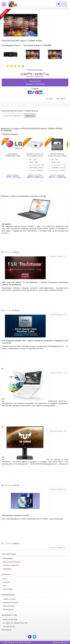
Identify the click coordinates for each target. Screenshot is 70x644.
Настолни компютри (11, 565)
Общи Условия (9, 606)
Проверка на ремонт (11, 602)
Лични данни (8, 609)
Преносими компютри (11, 562)
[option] (13, 54)
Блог (5, 586)
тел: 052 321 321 (9, 626)
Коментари (30, 116)
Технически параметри (13, 116)
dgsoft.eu (64, 642)
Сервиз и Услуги (9, 599)
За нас (5, 579)
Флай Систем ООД (10, 619)
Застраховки (8, 589)
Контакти (6, 582)
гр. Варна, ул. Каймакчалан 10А (15, 623)
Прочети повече (58, 256)
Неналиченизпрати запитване (35, 82)
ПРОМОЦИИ (8, 558)
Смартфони (7, 569)
